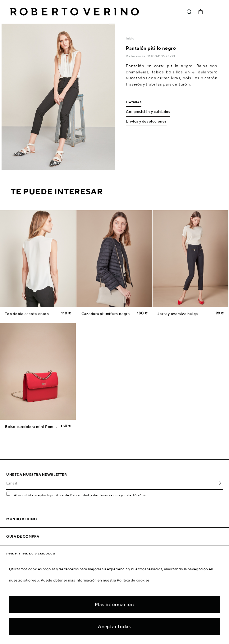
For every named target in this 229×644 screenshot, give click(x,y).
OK (218, 483)
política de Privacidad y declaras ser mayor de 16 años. (98, 495)
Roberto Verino (75, 12)
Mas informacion (114, 604)
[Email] (110, 483)
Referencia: (137, 56)
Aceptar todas (114, 626)
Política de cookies (133, 580)
